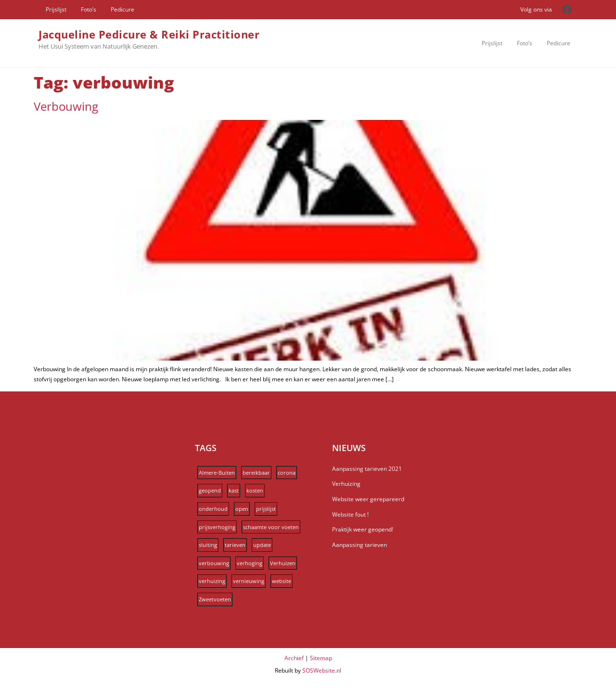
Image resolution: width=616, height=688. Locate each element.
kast (234, 490)
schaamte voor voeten (271, 527)
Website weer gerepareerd (368, 499)
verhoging (250, 563)
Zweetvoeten (215, 599)
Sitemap (321, 658)
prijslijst (266, 509)
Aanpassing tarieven (359, 545)
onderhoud (213, 509)
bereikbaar (256, 473)
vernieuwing (249, 581)
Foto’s (89, 9)
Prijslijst (56, 9)
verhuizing (212, 581)
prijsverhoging (217, 527)
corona (287, 473)
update (262, 545)
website (282, 581)
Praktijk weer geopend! (363, 529)
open (242, 509)
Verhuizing (346, 484)
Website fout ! (350, 514)
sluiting (208, 545)
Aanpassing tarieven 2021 (367, 469)
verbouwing (214, 563)
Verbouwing (66, 106)
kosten (255, 490)
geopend (210, 490)
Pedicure (122, 9)
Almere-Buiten (217, 473)
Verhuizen (283, 563)
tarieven (235, 545)
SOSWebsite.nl (322, 670)
